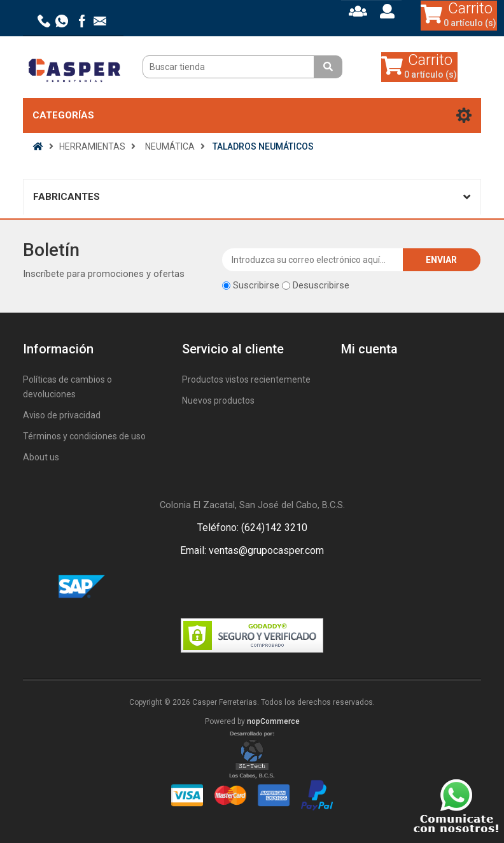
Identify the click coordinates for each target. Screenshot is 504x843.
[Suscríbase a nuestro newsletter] (313, 260)
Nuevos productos (218, 400)
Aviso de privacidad (62, 415)
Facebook (237, 587)
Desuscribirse (321, 285)
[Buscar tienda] (230, 67)
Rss (267, 587)
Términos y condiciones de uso (84, 436)
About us (41, 457)
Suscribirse (256, 285)
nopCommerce (273, 721)
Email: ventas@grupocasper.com (252, 550)
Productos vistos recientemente (246, 379)
